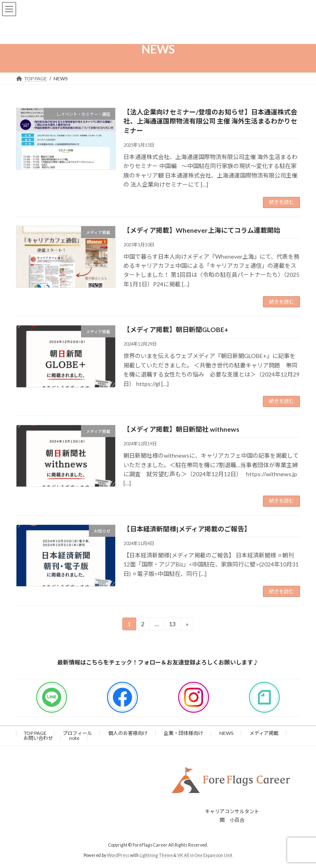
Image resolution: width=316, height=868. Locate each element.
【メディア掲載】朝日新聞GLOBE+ (176, 329)
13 (172, 625)
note (74, 738)
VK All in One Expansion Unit (205, 855)
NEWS (226, 733)
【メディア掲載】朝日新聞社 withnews (181, 429)
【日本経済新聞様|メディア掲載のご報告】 (187, 529)
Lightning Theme (156, 855)
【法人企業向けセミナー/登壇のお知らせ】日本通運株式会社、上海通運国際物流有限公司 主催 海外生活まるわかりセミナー (210, 121)
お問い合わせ (38, 738)
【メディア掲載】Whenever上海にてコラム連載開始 (202, 230)
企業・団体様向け (184, 733)
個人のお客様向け (128, 733)
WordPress (118, 855)
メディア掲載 (264, 733)
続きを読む (281, 202)
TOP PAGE (35, 733)
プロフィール (77, 733)
